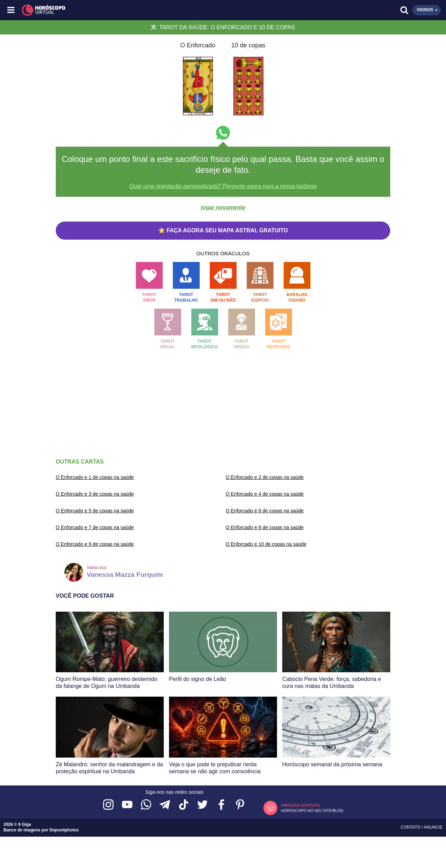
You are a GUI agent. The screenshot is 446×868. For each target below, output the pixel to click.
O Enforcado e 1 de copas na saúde (95, 477)
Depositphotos (64, 830)
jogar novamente (223, 207)
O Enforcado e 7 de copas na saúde (95, 527)
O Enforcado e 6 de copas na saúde (265, 511)
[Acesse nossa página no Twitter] (202, 805)
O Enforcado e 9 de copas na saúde (95, 544)
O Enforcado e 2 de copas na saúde (265, 477)
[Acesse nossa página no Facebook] (221, 805)
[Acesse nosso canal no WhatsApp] (146, 805)
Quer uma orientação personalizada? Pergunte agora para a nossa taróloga (223, 186)
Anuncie (433, 827)
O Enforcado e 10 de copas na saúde (266, 544)
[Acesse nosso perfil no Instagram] (108, 805)
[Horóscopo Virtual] (118, 10)
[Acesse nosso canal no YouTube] (127, 805)
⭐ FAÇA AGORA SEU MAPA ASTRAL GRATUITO (223, 230)
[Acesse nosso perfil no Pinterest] (240, 805)
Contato (411, 827)
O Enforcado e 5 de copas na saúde (95, 511)
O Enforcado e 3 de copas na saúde (95, 494)
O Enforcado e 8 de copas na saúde (265, 527)
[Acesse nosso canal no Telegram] (165, 805)
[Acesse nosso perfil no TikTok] (184, 805)
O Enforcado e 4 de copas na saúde (265, 494)
